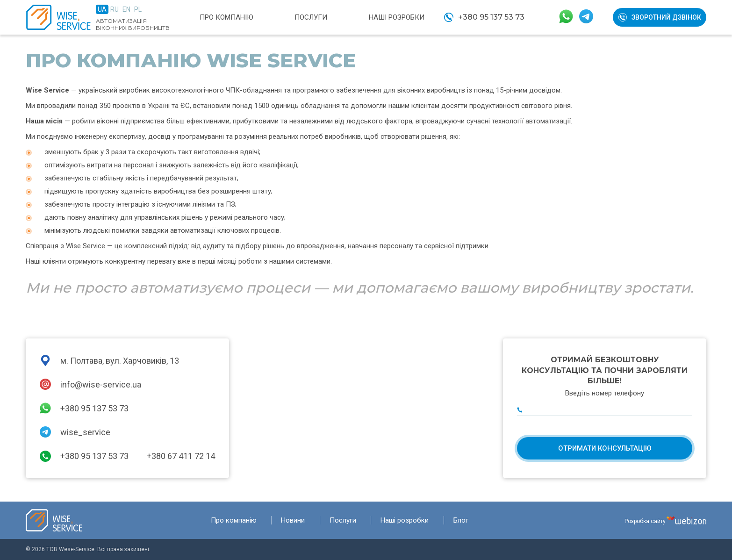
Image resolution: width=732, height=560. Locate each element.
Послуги (311, 17)
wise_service (85, 432)
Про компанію (226, 17)
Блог (461, 520)
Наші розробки (397, 17)
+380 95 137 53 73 (491, 17)
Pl (138, 9)
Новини (293, 520)
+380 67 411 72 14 (181, 456)
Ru (115, 9)
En (126, 9)
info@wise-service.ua (101, 384)
